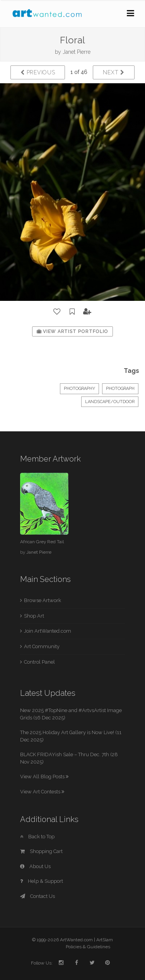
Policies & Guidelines (88, 947)
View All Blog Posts (44, 777)
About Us (35, 866)
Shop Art (34, 616)
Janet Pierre (77, 52)
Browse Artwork (43, 600)
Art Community (42, 646)
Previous (38, 72)
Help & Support (42, 881)
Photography (79, 389)
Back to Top (37, 837)
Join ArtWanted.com (48, 631)
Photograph (120, 389)
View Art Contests (42, 792)
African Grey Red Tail (42, 542)
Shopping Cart (41, 851)
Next (113, 72)
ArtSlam (105, 940)
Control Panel (39, 662)
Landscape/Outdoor (110, 402)
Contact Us (38, 896)
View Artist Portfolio (72, 331)
